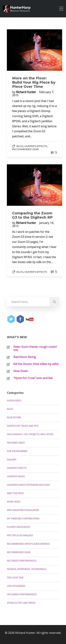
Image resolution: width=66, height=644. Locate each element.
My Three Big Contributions (23, 518)
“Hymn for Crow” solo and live (33, 378)
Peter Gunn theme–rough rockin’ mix (35, 348)
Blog (20, 146)
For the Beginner (17, 451)
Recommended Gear (25, 149)
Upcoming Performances (22, 594)
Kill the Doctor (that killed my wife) (36, 364)
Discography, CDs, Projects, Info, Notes (30, 434)
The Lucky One (15, 577)
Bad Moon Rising (25, 357)
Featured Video (16, 443)
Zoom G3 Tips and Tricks (21, 603)
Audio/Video (14, 400)
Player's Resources (19, 527)
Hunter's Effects (36, 146)
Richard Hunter (26, 92)
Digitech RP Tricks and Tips (23, 426)
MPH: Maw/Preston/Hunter (23, 510)
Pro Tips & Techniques (20, 535)
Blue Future (14, 417)
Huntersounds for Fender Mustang (28, 485)
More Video (14, 502)
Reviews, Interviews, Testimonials (27, 569)
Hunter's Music (16, 476)
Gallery (12, 459)
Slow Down (21, 371)
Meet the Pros (15, 493)
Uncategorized (16, 586)
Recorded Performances (22, 561)
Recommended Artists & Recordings (28, 544)
